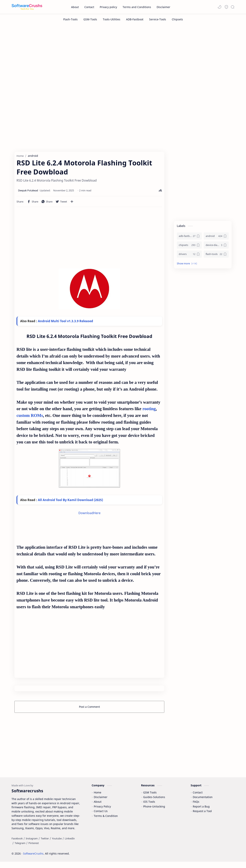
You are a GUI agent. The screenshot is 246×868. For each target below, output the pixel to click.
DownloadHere (89, 515)
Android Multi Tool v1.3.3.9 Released (65, 323)
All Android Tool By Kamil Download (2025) (70, 501)
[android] (216, 238)
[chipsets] (189, 247)
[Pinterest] (34, 849)
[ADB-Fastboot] (135, 19)
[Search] (233, 7)
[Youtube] (57, 845)
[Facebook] (17, 845)
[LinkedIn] (70, 845)
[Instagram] (32, 845)
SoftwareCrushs (33, 860)
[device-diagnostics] (216, 247)
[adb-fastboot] (189, 238)
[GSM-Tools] (90, 19)
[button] (219, 7)
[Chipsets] (177, 19)
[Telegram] (20, 849)
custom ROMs (30, 417)
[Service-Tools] (158, 19)
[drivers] (189, 256)
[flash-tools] (216, 256)
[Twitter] (45, 845)
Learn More (210, 854)
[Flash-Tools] (70, 19)
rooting (149, 410)
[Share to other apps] (72, 203)
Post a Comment (89, 708)
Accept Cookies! (186, 854)
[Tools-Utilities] (112, 19)
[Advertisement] (123, 57)
